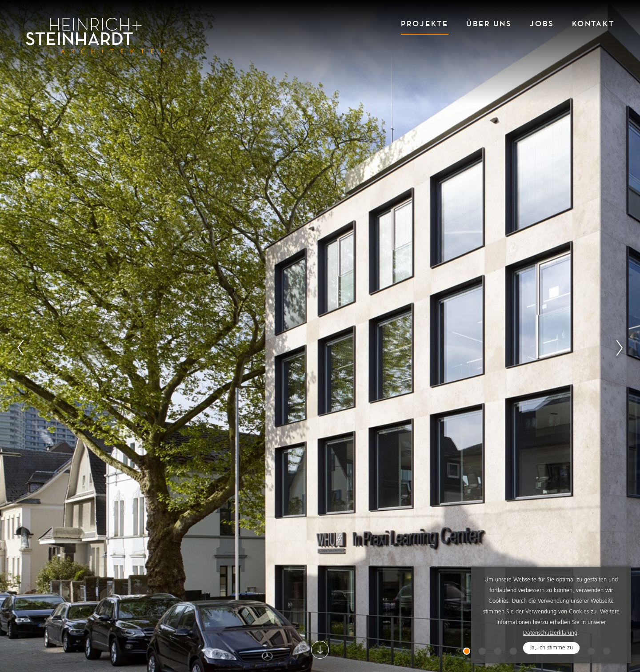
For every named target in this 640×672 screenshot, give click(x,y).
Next (620, 348)
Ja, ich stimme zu (551, 648)
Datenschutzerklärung (550, 633)
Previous (20, 348)
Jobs (542, 24)
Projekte (425, 24)
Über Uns (489, 24)
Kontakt (593, 24)
